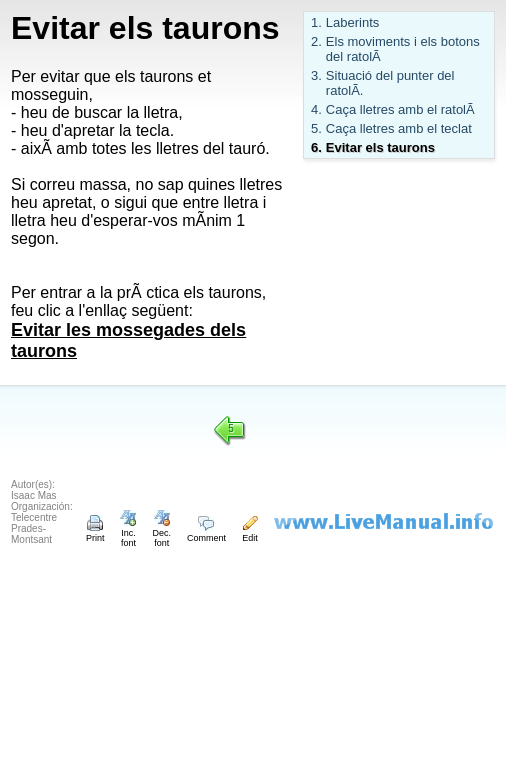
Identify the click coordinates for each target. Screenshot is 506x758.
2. (316, 41)
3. (316, 75)
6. (316, 147)
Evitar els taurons (380, 147)
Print (95, 533)
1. (316, 22)
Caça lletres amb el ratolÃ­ (400, 109)
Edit (250, 533)
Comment (206, 533)
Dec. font (161, 533)
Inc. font (128, 533)
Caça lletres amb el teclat (399, 128)
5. (316, 128)
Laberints (352, 22)
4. (316, 109)
